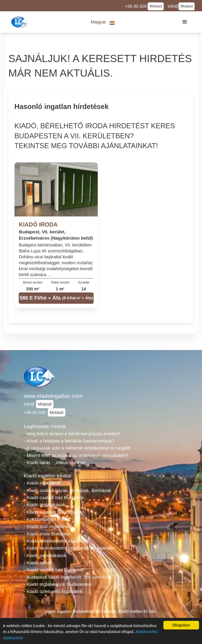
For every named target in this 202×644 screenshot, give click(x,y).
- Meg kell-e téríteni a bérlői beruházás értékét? (72, 434)
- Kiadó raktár (38, 562)
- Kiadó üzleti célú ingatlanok (53, 591)
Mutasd (156, 6)
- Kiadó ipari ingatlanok (47, 526)
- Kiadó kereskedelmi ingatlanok (56, 541)
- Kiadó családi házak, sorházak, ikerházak (67, 490)
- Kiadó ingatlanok (42, 483)
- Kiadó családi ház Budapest (54, 497)
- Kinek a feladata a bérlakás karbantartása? (69, 441)
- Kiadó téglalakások (45, 505)
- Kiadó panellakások (45, 555)
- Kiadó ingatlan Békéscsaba (53, 512)
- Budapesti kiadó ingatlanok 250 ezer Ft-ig (68, 577)
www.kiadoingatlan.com (53, 396)
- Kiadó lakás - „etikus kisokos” (55, 462)
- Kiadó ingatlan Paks (46, 519)
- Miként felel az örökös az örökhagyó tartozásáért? (76, 455)
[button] (103, 22)
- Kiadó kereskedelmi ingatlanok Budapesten (69, 548)
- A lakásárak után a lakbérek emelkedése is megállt (77, 448)
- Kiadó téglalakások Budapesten (57, 584)
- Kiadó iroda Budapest (47, 534)
